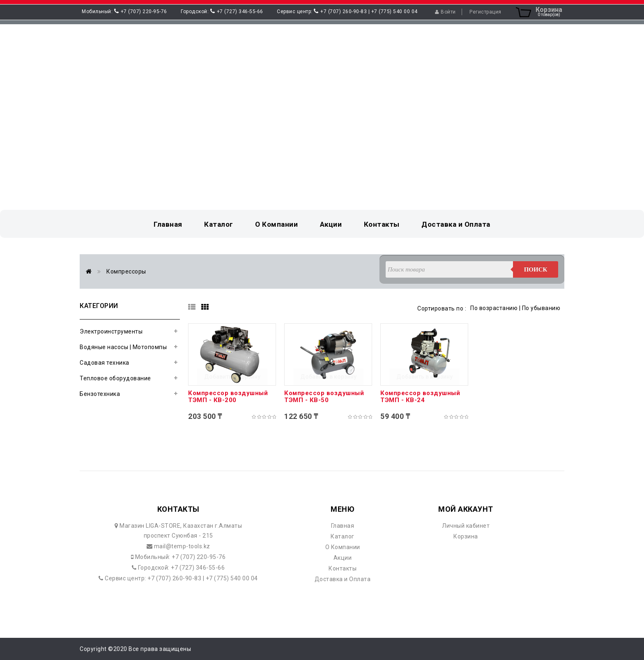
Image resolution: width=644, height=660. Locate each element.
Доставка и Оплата (343, 579)
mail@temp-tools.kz (181, 546)
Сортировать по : (442, 308)
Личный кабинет (466, 526)
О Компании (343, 547)
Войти (445, 12)
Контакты (343, 568)
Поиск (536, 269)
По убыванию (541, 308)
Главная (343, 526)
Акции (343, 558)
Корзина (466, 536)
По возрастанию (494, 308)
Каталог (343, 536)
